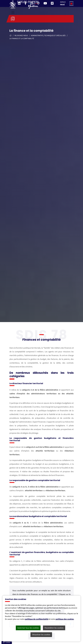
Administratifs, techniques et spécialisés (48, 36)
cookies (7, 643)
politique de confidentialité (37, 619)
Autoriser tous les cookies (28, 628)
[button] (66, 3)
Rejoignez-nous (21, 36)
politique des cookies (65, 619)
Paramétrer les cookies (54, 628)
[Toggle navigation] (13, 12)
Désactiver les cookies (41, 635)
